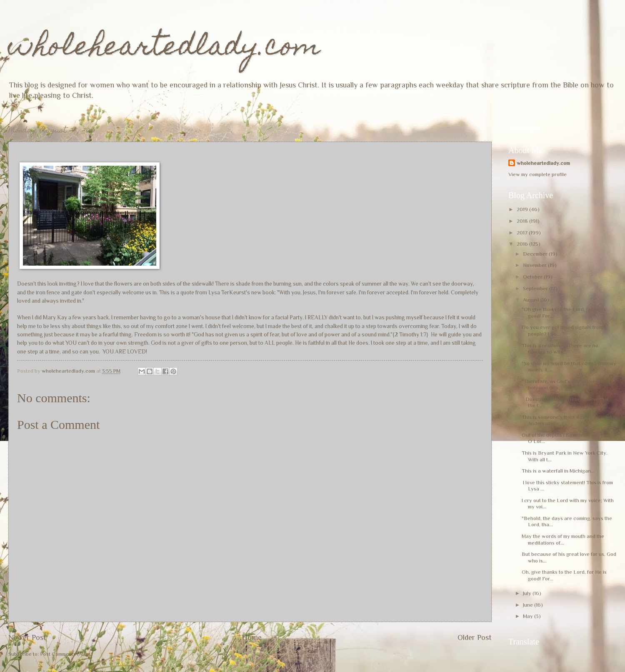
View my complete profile (537, 174)
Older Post (475, 637)
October (533, 277)
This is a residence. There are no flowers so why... (560, 348)
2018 (523, 221)
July (528, 593)
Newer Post (27, 637)
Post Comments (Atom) (66, 654)
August (532, 300)
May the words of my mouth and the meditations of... (563, 539)
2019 (523, 209)
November (535, 265)
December (536, 254)
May (529, 616)
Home (252, 637)
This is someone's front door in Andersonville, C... (557, 420)
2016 (523, 244)
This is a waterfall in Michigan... (558, 471)
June (529, 605)
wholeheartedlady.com (164, 49)
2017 (523, 233)
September (536, 288)
